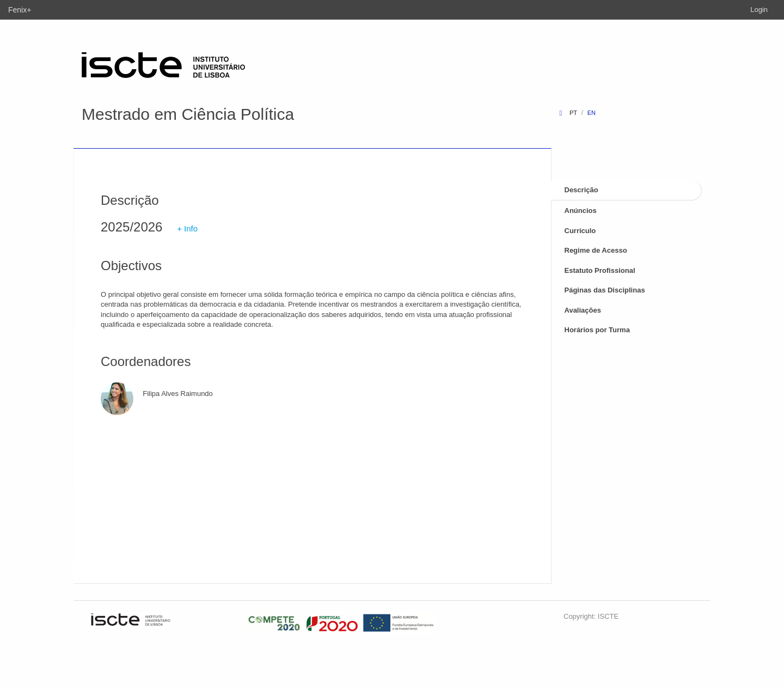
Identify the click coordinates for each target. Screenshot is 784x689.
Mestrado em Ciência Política (188, 114)
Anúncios (581, 211)
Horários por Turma (597, 330)
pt (573, 113)
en (592, 113)
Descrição (581, 190)
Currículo (580, 231)
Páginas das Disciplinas (605, 290)
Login (759, 10)
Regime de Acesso (596, 250)
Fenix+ (20, 10)
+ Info (187, 228)
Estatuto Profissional (600, 270)
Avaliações (583, 310)
